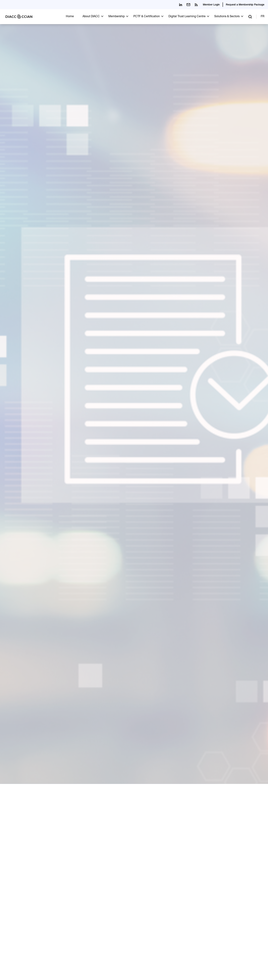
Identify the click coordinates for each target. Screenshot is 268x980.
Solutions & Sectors (227, 17)
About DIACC (91, 17)
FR (263, 17)
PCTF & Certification (147, 17)
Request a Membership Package (245, 5)
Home (70, 17)
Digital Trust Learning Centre (187, 17)
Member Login (211, 5)
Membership (117, 17)
